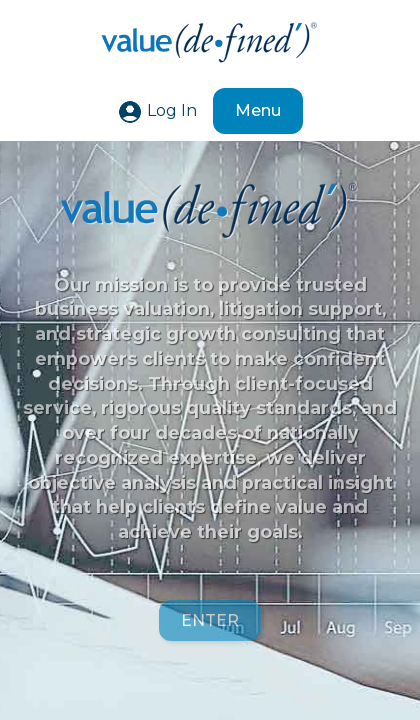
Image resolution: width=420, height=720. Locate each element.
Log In (157, 110)
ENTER (210, 621)
